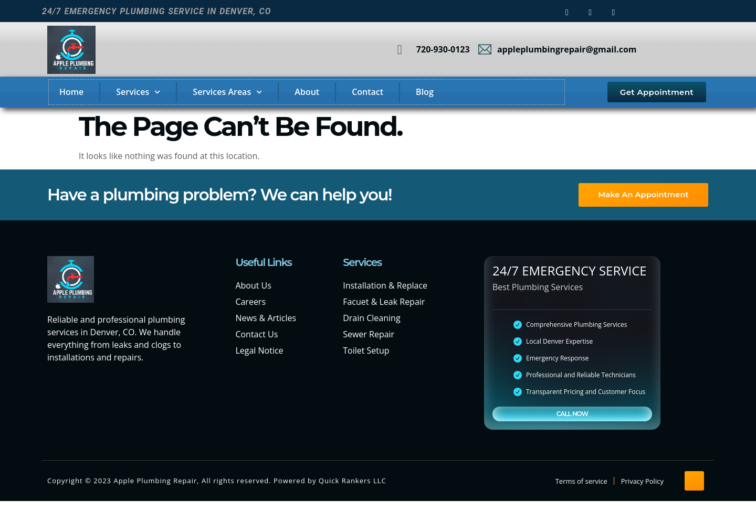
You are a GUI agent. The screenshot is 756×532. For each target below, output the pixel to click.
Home (71, 92)
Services (138, 92)
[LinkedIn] (613, 12)
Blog (425, 92)
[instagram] (590, 12)
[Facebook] (567, 12)
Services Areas (227, 92)
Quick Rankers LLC (353, 481)
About (307, 92)
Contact (367, 92)
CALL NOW (572, 414)
